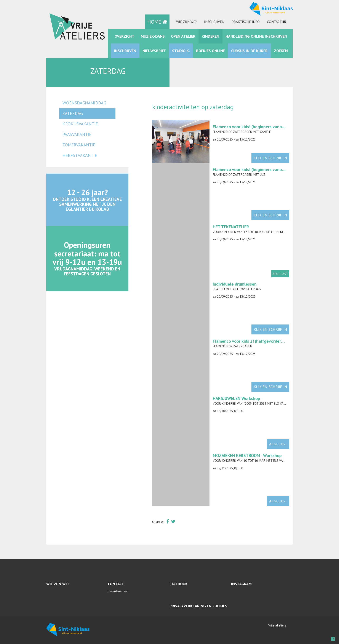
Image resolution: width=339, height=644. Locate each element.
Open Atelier (183, 36)
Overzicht (125, 36)
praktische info (246, 22)
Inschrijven (214, 22)
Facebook (179, 584)
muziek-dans (153, 36)
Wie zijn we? (186, 22)
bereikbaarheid (118, 591)
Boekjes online (210, 51)
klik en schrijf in (270, 158)
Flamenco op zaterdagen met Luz (239, 175)
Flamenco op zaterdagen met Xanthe (242, 132)
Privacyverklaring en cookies (198, 606)
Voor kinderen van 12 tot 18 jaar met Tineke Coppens (255, 232)
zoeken (281, 51)
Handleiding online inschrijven (256, 36)
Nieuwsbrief (154, 51)
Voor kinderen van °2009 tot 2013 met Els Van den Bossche (259, 403)
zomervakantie (79, 145)
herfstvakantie (80, 155)
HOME (157, 22)
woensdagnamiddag (84, 103)
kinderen (210, 36)
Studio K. (181, 51)
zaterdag (73, 113)
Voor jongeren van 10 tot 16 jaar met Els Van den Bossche (259, 461)
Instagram (241, 584)
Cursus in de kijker (249, 51)
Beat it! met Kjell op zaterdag (237, 289)
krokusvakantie (80, 124)
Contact (274, 22)
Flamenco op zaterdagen (232, 346)
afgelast (278, 444)
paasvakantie (77, 134)
